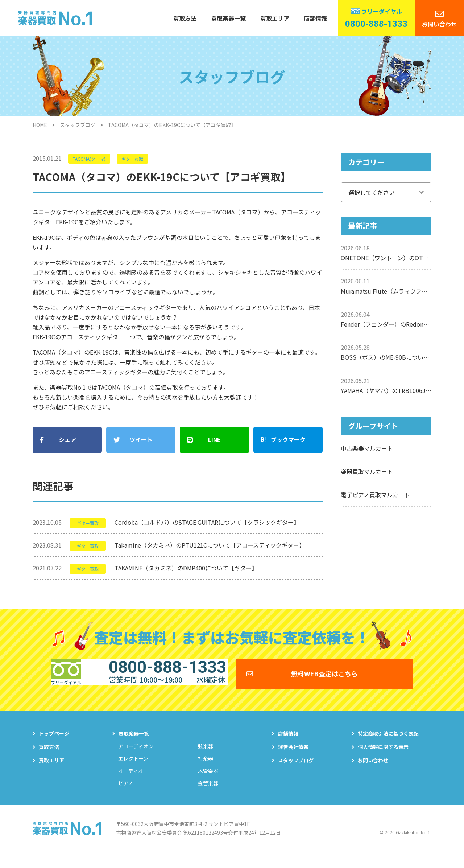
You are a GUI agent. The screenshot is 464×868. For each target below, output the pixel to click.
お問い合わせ (439, 24)
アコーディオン (136, 759)
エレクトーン (133, 771)
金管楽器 (208, 796)
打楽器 (206, 771)
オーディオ (131, 783)
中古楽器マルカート (367, 448)
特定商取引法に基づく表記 (388, 746)
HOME (40, 125)
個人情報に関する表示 (383, 759)
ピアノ (126, 796)
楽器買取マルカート (367, 471)
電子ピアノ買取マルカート (375, 495)
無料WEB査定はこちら (324, 681)
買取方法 (185, 18)
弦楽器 (206, 759)
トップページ (54, 746)
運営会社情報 (293, 759)
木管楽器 (208, 783)
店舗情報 (315, 18)
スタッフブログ (78, 125)
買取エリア (275, 18)
